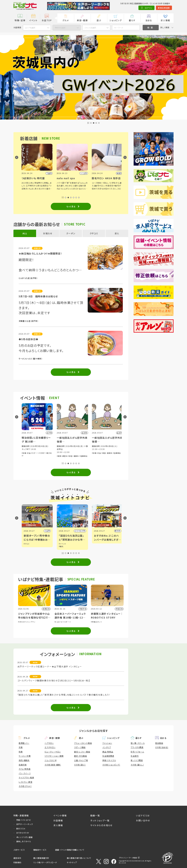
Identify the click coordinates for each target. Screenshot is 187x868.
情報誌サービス (40, 850)
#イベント (26, 544)
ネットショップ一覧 (100, 820)
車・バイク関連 (137, 760)
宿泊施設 (159, 743)
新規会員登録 (151, 8)
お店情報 (58, 820)
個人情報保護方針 (41, 858)
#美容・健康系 (107, 456)
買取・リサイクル (109, 760)
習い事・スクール (138, 743)
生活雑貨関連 (108, 756)
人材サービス (19, 850)
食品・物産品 (108, 752)
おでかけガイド (23, 833)
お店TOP (47, 20)
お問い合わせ (143, 820)
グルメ (66, 20)
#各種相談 (117, 456)
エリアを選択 (30, 28)
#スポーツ (34, 456)
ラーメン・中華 (25, 756)
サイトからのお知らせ (101, 825)
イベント (33, 20)
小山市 (81, 531)
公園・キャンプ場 (81, 760)
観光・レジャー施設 (82, 752)
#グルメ (60, 544)
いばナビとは (143, 815)
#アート (25, 546)
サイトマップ (72, 862)
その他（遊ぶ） (80, 765)
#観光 (95, 546)
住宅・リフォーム (137, 752)
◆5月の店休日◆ (28, 339)
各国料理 (23, 765)
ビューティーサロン (53, 752)
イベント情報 (60, 815)
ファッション (107, 743)
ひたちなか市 (113, 531)
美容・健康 (82, 20)
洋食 (21, 747)
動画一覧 (95, 815)
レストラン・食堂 (25, 782)
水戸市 (46, 531)
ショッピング (116, 20)
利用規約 (17, 862)
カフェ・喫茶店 (25, 769)
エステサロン (50, 747)
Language (167, 8)
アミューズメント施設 (83, 743)
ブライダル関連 (137, 747)
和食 (21, 752)
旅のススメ (21, 829)
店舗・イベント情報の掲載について (70, 850)
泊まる (149, 20)
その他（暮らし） (137, 765)
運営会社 (17, 858)
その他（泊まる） (162, 747)
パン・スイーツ (25, 773)
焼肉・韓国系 (24, 760)
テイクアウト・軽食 (26, 777)
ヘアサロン (49, 743)
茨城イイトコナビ (24, 820)
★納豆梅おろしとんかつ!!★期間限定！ (40, 253)
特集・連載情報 (21, 815)
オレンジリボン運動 (24, 837)
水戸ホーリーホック (25, 824)
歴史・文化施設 (80, 756)
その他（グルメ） (25, 786)
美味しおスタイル (24, 841)
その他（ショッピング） (111, 765)
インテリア (107, 747)
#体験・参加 (25, 456)
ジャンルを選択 (90, 28)
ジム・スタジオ (51, 760)
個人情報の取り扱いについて (79, 858)
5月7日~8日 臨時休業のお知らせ (38, 296)
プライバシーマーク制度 (128, 858)
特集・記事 (20, 20)
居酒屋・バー (24, 743)
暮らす (132, 20)
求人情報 (165, 20)
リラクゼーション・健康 (54, 756)
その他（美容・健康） (53, 765)
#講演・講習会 (96, 456)
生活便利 (135, 756)
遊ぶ (99, 20)
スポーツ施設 (80, 747)
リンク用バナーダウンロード (45, 862)
